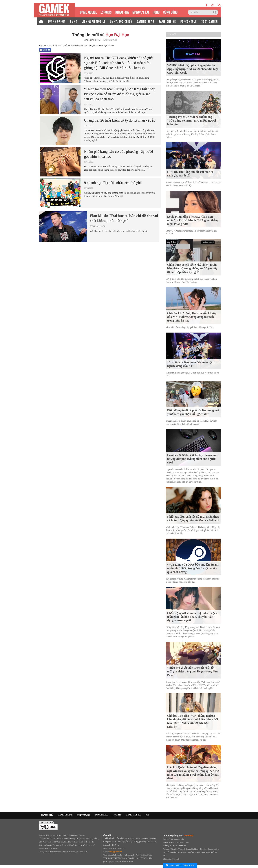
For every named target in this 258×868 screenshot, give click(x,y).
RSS (147, 815)
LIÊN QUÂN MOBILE (94, 21)
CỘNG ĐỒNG (170, 12)
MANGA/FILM (141, 12)
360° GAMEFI (210, 21)
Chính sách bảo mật (171, 859)
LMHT (74, 21)
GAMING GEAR (146, 21)
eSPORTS (106, 12)
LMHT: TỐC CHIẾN (121, 21)
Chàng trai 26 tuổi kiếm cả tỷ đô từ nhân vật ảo (120, 120)
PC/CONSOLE (189, 21)
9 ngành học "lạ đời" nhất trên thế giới (113, 183)
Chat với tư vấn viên (180, 866)
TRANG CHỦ (47, 815)
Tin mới (172, 34)
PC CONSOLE (101, 815)
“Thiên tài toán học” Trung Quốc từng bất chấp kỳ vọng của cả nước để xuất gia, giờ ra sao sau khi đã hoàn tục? (120, 94)
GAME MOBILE (88, 12)
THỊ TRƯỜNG (84, 815)
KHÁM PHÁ (122, 12)
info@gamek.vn (116, 851)
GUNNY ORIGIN (57, 21)
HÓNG (156, 12)
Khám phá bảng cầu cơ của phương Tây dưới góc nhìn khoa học (119, 154)
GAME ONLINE (167, 21)
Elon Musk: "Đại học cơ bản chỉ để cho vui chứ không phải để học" (124, 218)
